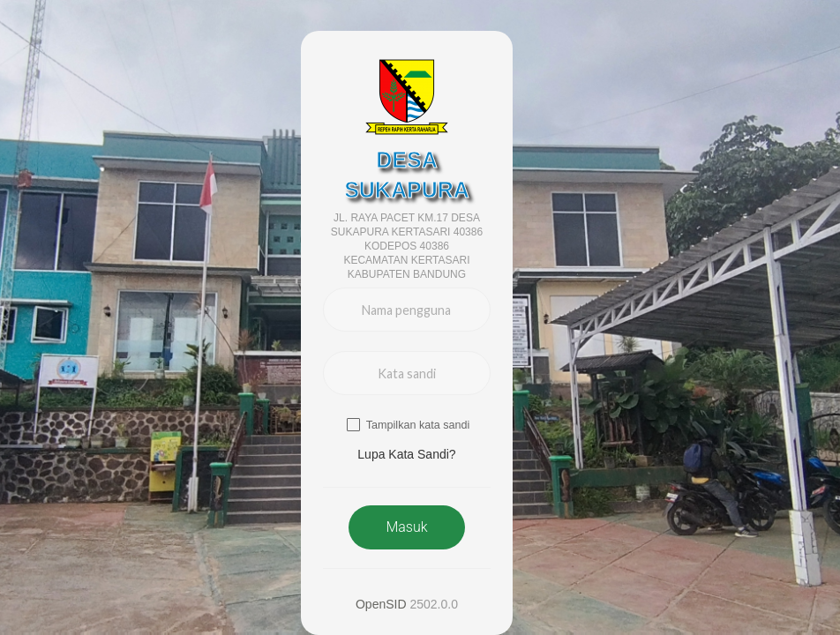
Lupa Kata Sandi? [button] (406, 454)
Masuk (406, 527)
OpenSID (381, 604)
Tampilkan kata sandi (418, 425)
